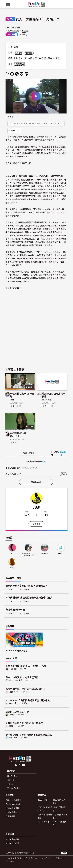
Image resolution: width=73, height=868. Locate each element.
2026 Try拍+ (43, 800)
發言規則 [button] (63, 453)
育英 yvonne (14, 692)
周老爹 (12, 715)
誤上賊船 (48, 58)
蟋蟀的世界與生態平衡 (17, 712)
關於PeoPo (12, 776)
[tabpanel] (36, 468)
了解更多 (36, 524)
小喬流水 (13, 669)
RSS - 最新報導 (12, 839)
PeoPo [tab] (28, 453)
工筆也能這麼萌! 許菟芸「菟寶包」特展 (26, 666)
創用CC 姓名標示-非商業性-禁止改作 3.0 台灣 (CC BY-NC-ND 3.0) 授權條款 (20, 64)
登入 (44, 461)
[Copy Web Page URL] (26, 74)
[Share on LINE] (22, 74)
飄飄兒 (12, 568)
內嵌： (10, 117)
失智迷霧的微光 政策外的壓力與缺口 (24, 723)
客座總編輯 (10, 816)
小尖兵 (37, 507)
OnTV (10, 19)
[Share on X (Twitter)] (17, 74)
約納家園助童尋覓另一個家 (54, 395)
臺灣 (16, 47)
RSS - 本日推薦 (12, 843)
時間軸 (10, 784)
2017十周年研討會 (60, 809)
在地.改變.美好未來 (60, 816)
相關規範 (11, 780)
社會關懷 (18, 53)
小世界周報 (47, 400)
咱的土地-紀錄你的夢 (45, 816)
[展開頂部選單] (65, 5)
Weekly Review (14, 788)
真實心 (12, 726)
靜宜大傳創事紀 (16, 680)
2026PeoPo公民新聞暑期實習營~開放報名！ (29, 700)
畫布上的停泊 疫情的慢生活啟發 (22, 677)
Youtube (24, 765)
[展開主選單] (8, 5)
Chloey (61, 553)
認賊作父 (23, 58)
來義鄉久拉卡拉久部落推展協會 (28, 555)
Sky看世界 (14, 738)
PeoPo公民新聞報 (13, 800)
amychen (45, 553)
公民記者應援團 (12, 808)
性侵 (30, 58)
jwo (12, 553)
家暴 (16, 58)
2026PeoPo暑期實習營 (17, 651)
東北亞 (56, 58)
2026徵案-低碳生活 (59, 802)
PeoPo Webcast (13, 804)
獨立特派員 (15, 436)
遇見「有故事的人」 (59, 824)
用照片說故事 (44, 822)
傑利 (12, 400)
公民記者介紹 (11, 812)
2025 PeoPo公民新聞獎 (45, 809)
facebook (16, 765)
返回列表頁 (36, 482)
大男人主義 (38, 58)
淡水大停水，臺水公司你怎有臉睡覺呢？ (26, 586)
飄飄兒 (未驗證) (13, 468)
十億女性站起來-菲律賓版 (22, 395)
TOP (64, 853)
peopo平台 (14, 703)
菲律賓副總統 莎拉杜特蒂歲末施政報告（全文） (30, 598)
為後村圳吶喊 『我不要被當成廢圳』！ (26, 689)
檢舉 (24, 34)
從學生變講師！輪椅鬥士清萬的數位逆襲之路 (29, 735)
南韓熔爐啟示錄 (18, 433)
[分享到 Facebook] (12, 74)
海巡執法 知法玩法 (15, 610)
